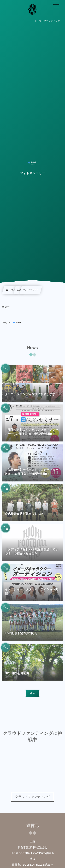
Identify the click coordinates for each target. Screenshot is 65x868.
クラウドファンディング (32, 797)
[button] (56, 5)
